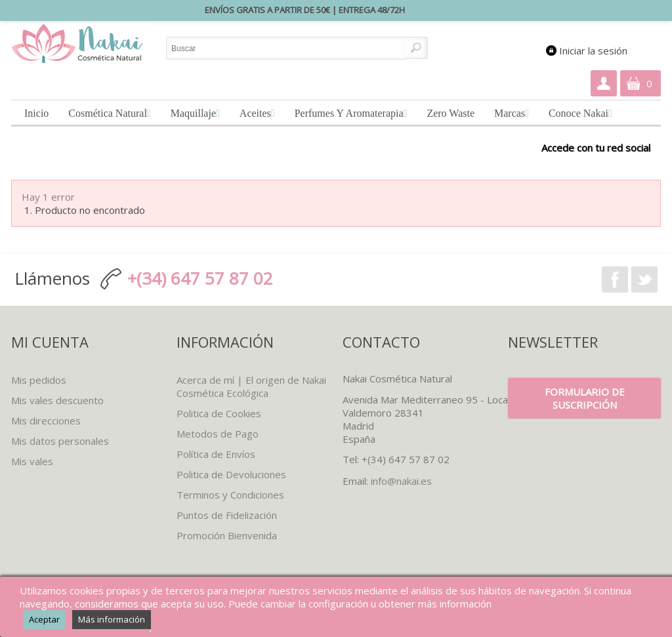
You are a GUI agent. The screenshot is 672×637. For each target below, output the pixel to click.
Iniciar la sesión (593, 51)
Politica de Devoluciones (231, 474)
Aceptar (44, 619)
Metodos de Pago (218, 434)
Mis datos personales (60, 441)
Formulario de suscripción (585, 398)
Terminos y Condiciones (230, 495)
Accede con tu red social (596, 147)
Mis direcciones (46, 421)
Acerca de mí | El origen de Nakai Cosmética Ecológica (251, 386)
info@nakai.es (401, 481)
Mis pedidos (39, 380)
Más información (112, 619)
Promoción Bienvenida (227, 535)
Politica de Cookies (219, 413)
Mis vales (32, 461)
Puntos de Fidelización (227, 515)
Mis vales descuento (57, 400)
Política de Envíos (216, 454)
